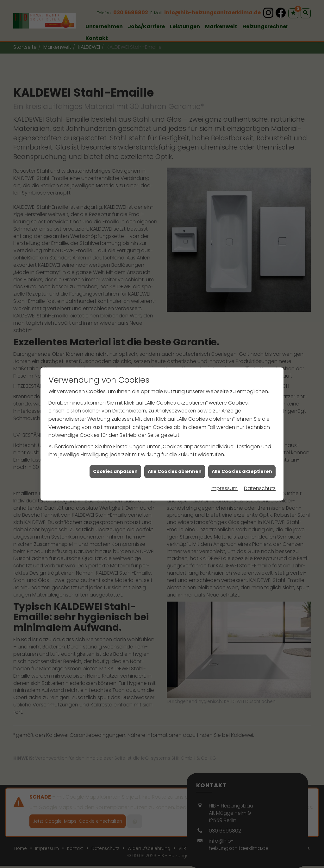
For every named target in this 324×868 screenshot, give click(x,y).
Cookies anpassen (115, 463)
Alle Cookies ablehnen (175, 463)
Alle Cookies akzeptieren (242, 463)
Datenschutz (260, 480)
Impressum (224, 480)
